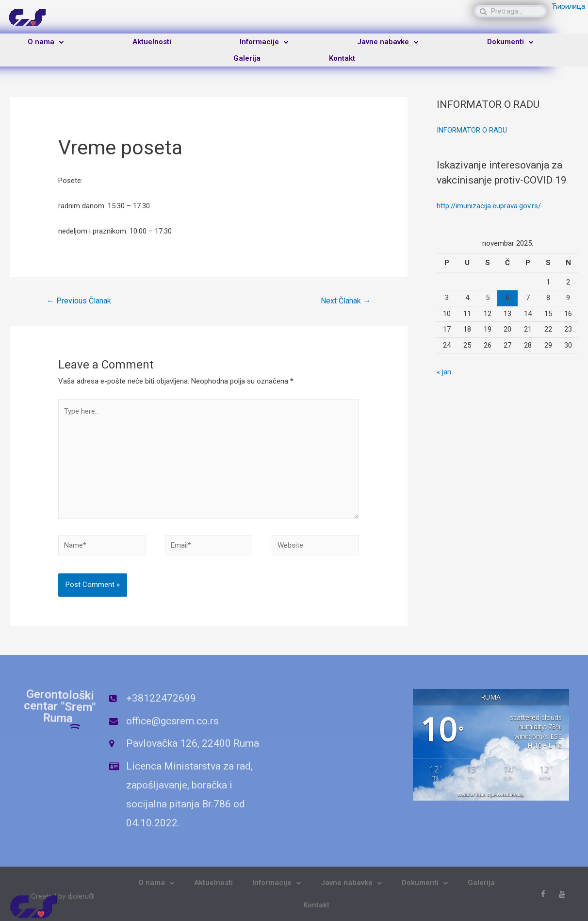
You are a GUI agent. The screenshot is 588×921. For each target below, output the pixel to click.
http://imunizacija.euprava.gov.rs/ (489, 206)
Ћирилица (568, 6)
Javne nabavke (388, 42)
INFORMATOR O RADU (472, 130)
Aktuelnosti (152, 42)
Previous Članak (79, 301)
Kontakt (342, 58)
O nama (46, 42)
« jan (444, 372)
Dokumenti (510, 42)
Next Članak (346, 301)
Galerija (247, 58)
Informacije (264, 42)
